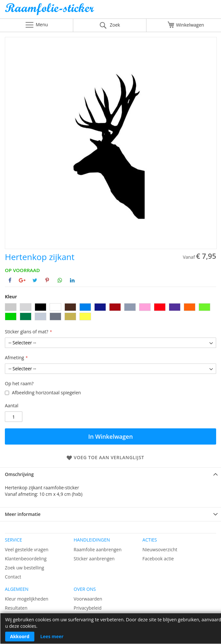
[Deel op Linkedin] (72, 280)
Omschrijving (19, 474)
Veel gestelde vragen (27, 549)
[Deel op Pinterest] (47, 280)
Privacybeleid (87, 608)
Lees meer (52, 636)
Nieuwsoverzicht (160, 549)
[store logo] (110, 11)
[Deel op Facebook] (10, 280)
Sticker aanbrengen (94, 559)
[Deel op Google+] (22, 280)
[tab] (110, 474)
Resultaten (16, 608)
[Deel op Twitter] (35, 280)
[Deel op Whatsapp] (60, 280)
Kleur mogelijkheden (27, 599)
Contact (13, 577)
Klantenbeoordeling (26, 559)
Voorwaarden (88, 599)
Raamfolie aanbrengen (98, 549)
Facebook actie (158, 559)
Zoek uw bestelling (24, 568)
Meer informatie (23, 514)
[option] (11, 307)
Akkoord (20, 636)
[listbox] (110, 313)
